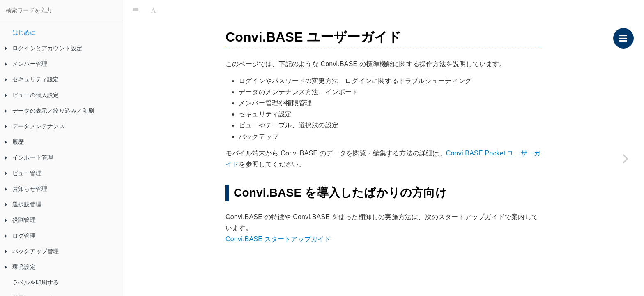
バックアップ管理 (32, 251)
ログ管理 (20, 236)
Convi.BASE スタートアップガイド (278, 239)
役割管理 (20, 220)
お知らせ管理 (26, 189)
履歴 (14, 142)
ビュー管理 (23, 173)
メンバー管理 (26, 64)
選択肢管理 (23, 204)
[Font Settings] (153, 10)
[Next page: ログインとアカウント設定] (626, 158)
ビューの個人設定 (32, 95)
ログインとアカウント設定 (44, 48)
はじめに (24, 32)
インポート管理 (29, 157)
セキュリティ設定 (32, 79)
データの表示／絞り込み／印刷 (49, 111)
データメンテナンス (35, 126)
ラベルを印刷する (36, 282)
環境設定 (20, 267)
